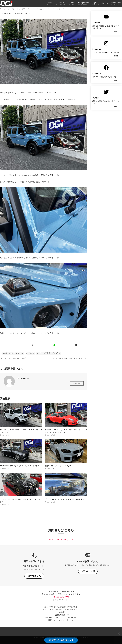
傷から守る (56, 353)
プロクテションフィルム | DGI (23, 14)
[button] (11, 345)
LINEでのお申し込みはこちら (61, 640)
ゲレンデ (31, 353)
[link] (106, 23)
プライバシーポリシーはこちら (61, 540)
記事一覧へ (77, 387)
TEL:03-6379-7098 (61, 597)
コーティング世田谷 (43, 353)
